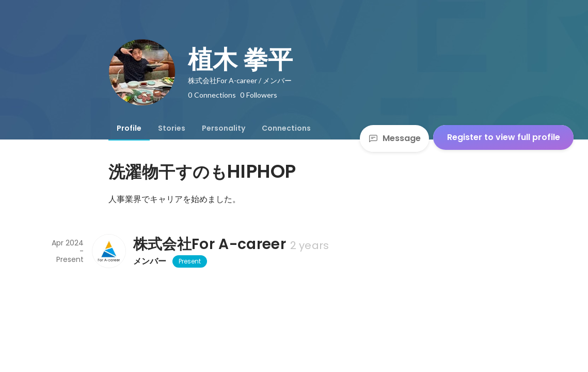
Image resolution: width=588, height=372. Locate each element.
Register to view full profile (504, 137)
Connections (286, 128)
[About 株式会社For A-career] (108, 251)
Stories (172, 128)
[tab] (129, 128)
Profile (129, 128)
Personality (224, 128)
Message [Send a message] (394, 138)
